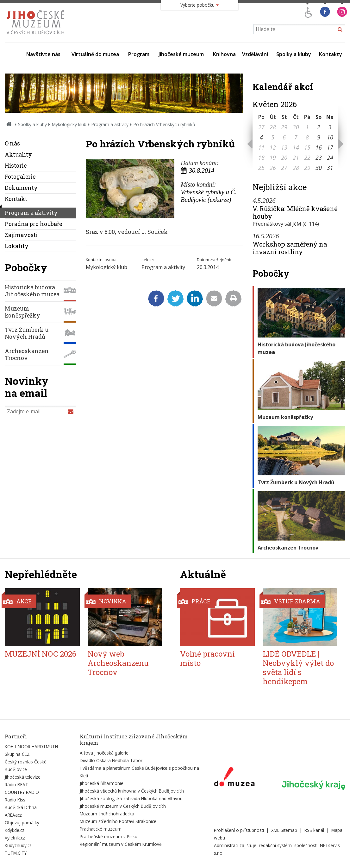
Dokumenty (21, 188)
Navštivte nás (43, 54)
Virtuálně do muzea (95, 54)
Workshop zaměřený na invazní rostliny (290, 248)
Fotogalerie (20, 177)
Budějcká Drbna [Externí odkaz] (21, 807)
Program (139, 54)
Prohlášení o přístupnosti (239, 830)
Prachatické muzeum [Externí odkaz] (101, 829)
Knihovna (224, 54)
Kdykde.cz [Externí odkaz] (15, 830)
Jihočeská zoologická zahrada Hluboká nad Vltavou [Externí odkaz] (131, 798)
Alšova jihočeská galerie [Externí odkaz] (104, 753)
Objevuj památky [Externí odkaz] (22, 823)
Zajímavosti (21, 235)
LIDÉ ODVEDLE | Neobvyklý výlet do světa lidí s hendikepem (298, 667)
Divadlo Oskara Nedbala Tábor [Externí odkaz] (111, 760)
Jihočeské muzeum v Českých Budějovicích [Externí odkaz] (123, 806)
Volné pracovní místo (207, 658)
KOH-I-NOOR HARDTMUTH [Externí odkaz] (31, 746)
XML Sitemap (284, 830)
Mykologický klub (69, 124)
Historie (16, 166)
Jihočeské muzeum (181, 54)
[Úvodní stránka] (37, 36)
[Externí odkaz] (234, 778)
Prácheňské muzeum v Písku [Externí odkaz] (109, 836)
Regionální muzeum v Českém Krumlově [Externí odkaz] (121, 844)
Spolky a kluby (294, 54)
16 (319, 147)
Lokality (17, 246)
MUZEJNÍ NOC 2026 (41, 654)
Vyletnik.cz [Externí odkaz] (15, 838)
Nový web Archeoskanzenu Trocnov (118, 663)
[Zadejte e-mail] (41, 411)
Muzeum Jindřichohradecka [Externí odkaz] (107, 814)
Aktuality (18, 154)
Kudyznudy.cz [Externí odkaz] (18, 845)
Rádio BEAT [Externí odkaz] (16, 784)
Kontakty (331, 54)
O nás (12, 143)
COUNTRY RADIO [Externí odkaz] (22, 792)
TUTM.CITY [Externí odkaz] (16, 853)
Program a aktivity (110, 124)
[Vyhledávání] (299, 29)
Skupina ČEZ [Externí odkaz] (17, 754)
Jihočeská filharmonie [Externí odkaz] (102, 783)
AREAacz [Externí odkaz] (13, 815)
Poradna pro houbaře (33, 224)
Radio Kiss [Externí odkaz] (15, 800)
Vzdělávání (255, 54)
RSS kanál (314, 830)
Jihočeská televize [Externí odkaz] (23, 777)
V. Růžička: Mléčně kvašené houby (295, 212)
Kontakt (16, 199)
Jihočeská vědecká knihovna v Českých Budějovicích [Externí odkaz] (132, 791)
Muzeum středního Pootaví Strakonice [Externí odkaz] (118, 821)
